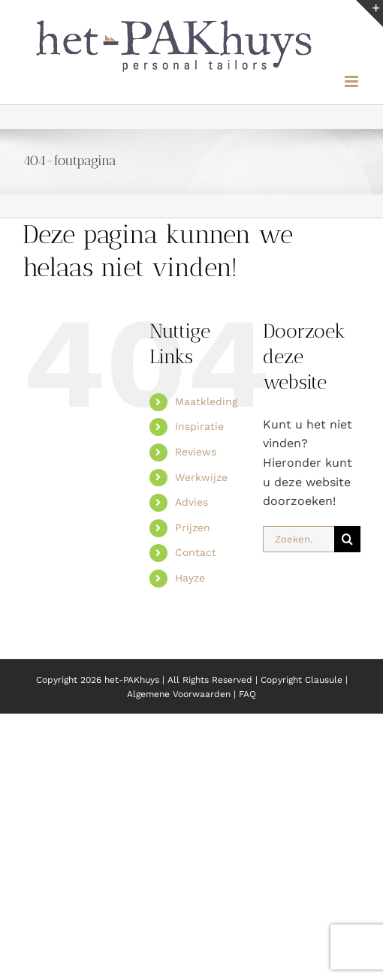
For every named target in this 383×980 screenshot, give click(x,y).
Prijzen (193, 528)
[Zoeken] (347, 539)
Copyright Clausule (302, 680)
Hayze (190, 578)
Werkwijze (201, 477)
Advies (191, 502)
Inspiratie (199, 426)
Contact (196, 552)
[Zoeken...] (299, 539)
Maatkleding (206, 401)
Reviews (196, 452)
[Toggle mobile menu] (353, 81)
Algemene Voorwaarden (180, 694)
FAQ (247, 694)
